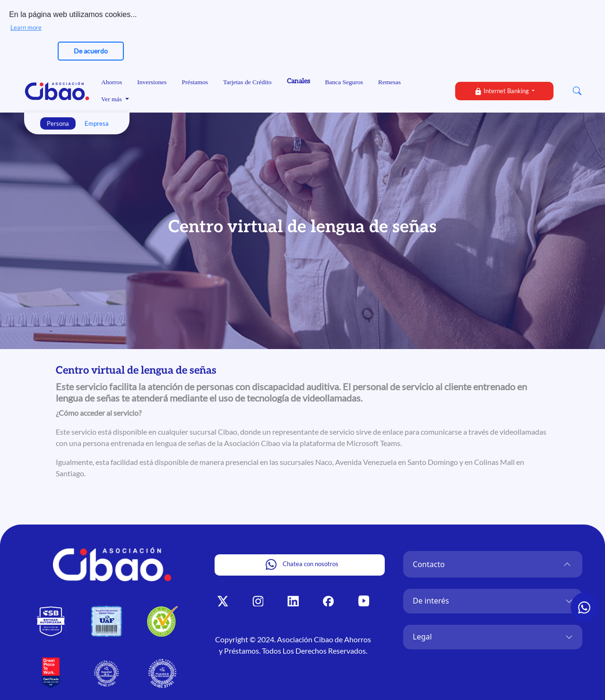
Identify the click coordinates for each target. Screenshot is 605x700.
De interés (431, 600)
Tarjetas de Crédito (247, 81)
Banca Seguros (344, 81)
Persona (58, 122)
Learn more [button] (26, 27)
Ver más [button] (112, 99)
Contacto (429, 563)
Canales (298, 80)
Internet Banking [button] (502, 90)
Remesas (389, 81)
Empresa (97, 122)
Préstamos (195, 81)
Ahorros (112, 81)
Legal (422, 636)
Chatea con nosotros (302, 564)
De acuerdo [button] (91, 51)
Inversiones (152, 81)
